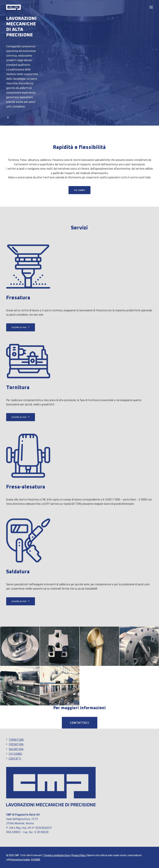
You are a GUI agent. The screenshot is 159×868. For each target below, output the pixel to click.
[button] (151, 7)
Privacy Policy (79, 855)
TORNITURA (16, 740)
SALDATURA (16, 749)
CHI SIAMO (15, 754)
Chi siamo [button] (79, 190)
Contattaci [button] (80, 723)
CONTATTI (15, 759)
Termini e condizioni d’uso (57, 855)
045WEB (36, 860)
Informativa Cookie (20, 860)
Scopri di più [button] (21, 417)
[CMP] (13, 7)
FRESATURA (16, 744)
